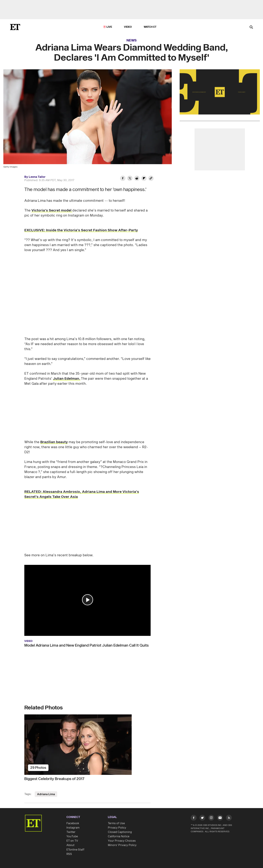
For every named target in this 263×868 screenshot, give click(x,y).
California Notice (119, 836)
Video (128, 27)
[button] (88, 600)
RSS (69, 854)
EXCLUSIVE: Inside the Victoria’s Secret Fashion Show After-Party (81, 230)
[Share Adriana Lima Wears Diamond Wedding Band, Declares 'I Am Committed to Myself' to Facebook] (123, 179)
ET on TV (72, 841)
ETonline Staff (75, 850)
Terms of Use (116, 823)
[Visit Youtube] (220, 818)
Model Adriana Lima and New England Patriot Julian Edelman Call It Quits (86, 645)
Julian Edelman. (67, 379)
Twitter (71, 832)
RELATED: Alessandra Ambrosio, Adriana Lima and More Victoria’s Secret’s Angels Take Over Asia (82, 494)
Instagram (73, 828)
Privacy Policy (117, 828)
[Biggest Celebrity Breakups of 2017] (87, 745)
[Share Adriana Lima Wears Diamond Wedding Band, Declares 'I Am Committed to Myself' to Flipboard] (144, 179)
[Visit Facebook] (194, 818)
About (70, 845)
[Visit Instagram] (211, 818)
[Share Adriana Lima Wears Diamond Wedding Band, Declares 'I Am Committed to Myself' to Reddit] (137, 179)
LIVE (109, 27)
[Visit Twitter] (202, 818)
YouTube (72, 836)
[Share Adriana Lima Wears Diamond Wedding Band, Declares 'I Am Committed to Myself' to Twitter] (130, 179)
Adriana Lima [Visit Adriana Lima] (46, 794)
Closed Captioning (120, 832)
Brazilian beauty (54, 442)
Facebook (73, 823)
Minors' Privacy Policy (122, 845)
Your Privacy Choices (122, 841)
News (132, 40)
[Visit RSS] (229, 818)
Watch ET (150, 27)
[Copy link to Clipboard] (151, 179)
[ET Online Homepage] (15, 27)
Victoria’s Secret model (52, 210)
